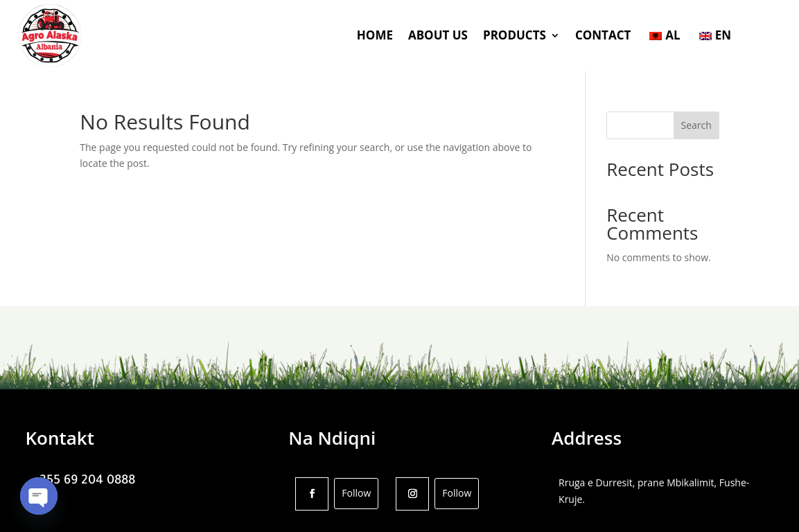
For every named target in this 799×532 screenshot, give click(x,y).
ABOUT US (438, 35)
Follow (356, 493)
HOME (375, 35)
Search (696, 125)
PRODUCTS (515, 35)
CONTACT (603, 35)
